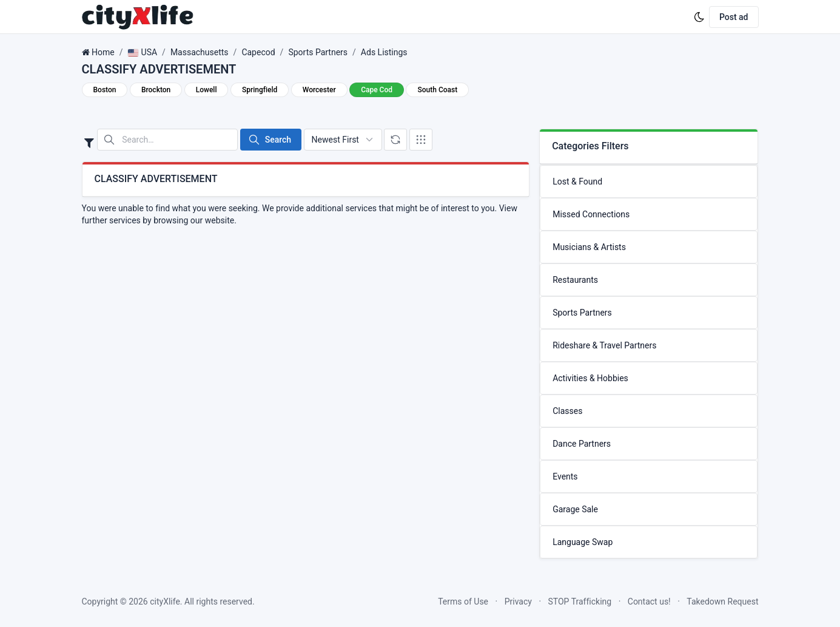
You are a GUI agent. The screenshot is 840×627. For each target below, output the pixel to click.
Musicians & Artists (589, 247)
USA (142, 52)
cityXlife (165, 602)
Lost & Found (577, 181)
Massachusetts (200, 52)
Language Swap (583, 542)
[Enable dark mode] (699, 17)
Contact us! (649, 602)
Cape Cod (377, 90)
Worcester (319, 90)
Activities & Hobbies (590, 378)
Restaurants (575, 280)
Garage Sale (575, 509)
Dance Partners (582, 444)
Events (565, 476)
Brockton (156, 90)
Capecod (258, 52)
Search (270, 140)
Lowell (207, 90)
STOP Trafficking (580, 602)
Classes (567, 411)
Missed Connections (591, 214)
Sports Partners (318, 52)
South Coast (437, 90)
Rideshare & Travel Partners (604, 345)
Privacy (518, 602)
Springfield (260, 90)
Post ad (734, 17)
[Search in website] (167, 140)
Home (103, 52)
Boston (105, 90)
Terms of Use (463, 602)
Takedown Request (722, 602)
